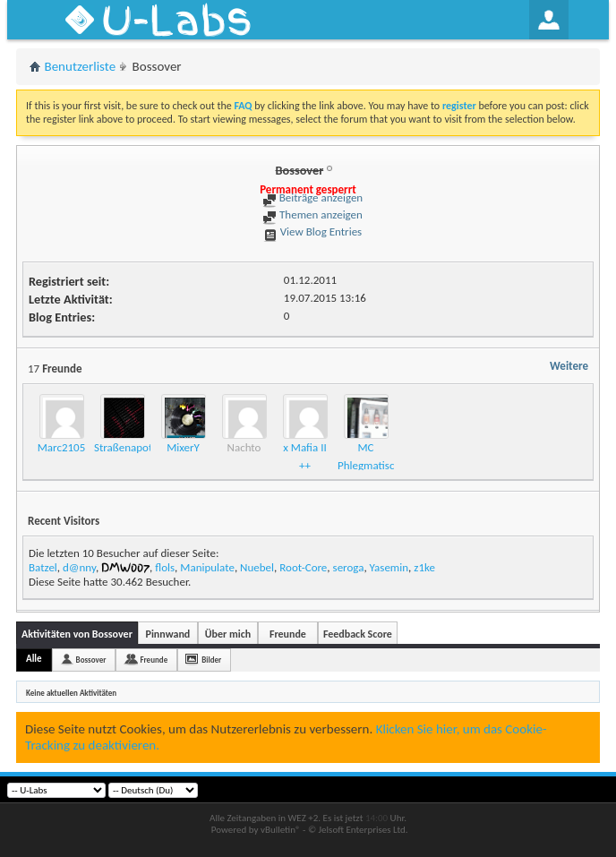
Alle (34, 659)
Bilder (211, 660)
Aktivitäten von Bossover (77, 634)
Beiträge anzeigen (312, 197)
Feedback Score (358, 634)
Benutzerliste (81, 66)
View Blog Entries (312, 231)
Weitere (569, 366)
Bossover (91, 660)
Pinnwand (168, 634)
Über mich (228, 634)
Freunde (288, 634)
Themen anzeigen (312, 214)
